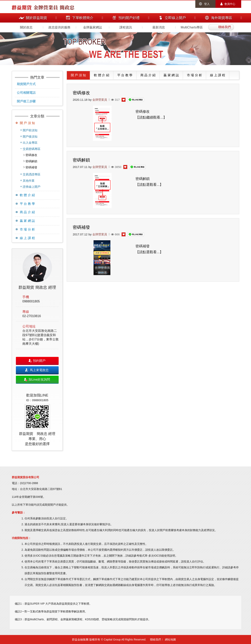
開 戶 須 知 (27, 123)
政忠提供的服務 (59, 27)
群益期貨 (22, 7)
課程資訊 (126, 27)
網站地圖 (170, 639)
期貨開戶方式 (26, 84)
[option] (37, 350)
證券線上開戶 (32, 187)
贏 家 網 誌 (27, 221)
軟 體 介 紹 (27, 195)
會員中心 (230, 4)
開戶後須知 (30, 137)
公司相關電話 (26, 93)
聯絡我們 (156, 639)
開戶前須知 (30, 130)
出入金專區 (30, 143)
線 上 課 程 (27, 238)
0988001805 (31, 301)
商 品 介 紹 (27, 212)
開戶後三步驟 (26, 101)
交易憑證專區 (32, 174)
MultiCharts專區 (192, 27)
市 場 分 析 (27, 229)
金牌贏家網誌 (93, 27)
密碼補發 (31, 167)
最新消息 (159, 27)
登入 (207, 4)
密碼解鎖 (31, 161)
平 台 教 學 (27, 204)
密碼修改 (31, 155)
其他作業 (29, 181)
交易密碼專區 (32, 149)
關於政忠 (26, 27)
